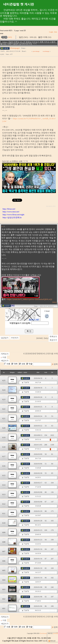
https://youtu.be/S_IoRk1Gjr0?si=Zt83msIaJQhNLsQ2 (30, 299)
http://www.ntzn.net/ (11, 212)
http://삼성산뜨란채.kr (12, 217)
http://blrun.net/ (9, 209)
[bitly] (54, 302)
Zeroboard (43, 633)
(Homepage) (15, 48)
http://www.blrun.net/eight (13, 215)
